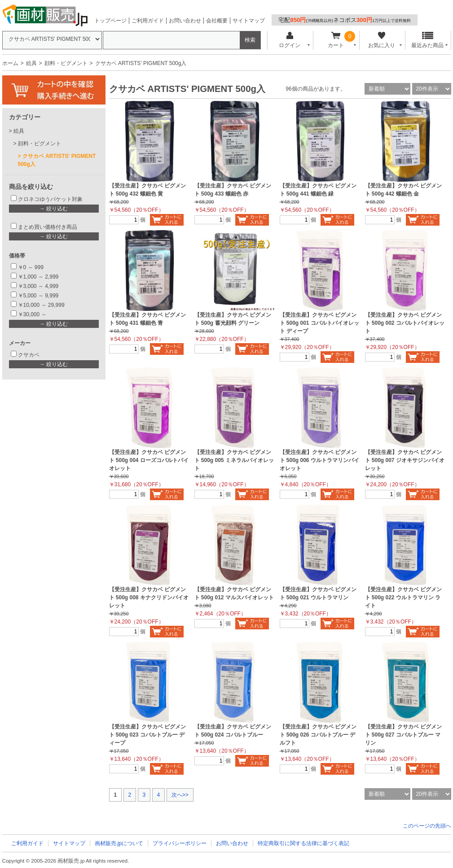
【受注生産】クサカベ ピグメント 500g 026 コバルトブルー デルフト (318, 735)
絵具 (31, 63)
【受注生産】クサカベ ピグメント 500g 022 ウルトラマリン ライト (403, 598)
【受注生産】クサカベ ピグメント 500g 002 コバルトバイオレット (405, 323)
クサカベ (29, 355)
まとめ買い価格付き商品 (48, 227)
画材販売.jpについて (119, 843)
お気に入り (382, 40)
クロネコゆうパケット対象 (50, 199)
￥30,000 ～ (33, 314)
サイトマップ (249, 21)
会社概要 (217, 21)
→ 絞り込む (54, 209)
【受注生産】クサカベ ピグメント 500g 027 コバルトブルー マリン (403, 735)
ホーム (10, 63)
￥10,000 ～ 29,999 (41, 305)
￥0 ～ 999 (31, 267)
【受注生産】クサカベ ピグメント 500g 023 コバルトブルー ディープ (147, 735)
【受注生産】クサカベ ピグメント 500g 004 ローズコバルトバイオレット (149, 460)
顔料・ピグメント (66, 63)
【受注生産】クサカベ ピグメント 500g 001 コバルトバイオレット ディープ (319, 323)
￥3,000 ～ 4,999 (38, 286)
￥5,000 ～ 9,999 (38, 296)
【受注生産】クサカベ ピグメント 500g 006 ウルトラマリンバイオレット (319, 460)
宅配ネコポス (345, 20)
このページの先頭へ (427, 826)
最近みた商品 (427, 40)
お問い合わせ (185, 21)
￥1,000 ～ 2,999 (38, 277)
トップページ (110, 21)
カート (336, 40)
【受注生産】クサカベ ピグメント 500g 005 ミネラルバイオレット (234, 460)
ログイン (290, 40)
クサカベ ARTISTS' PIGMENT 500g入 (57, 160)
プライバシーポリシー (180, 843)
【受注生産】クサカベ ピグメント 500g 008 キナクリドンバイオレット (149, 598)
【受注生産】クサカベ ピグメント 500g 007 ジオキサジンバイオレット (405, 460)
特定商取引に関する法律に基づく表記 (303, 843)
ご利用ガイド (148, 21)
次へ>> (180, 795)
